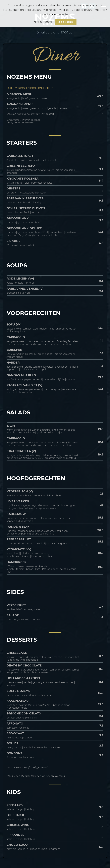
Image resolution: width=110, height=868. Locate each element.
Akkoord (66, 22)
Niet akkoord (43, 22)
